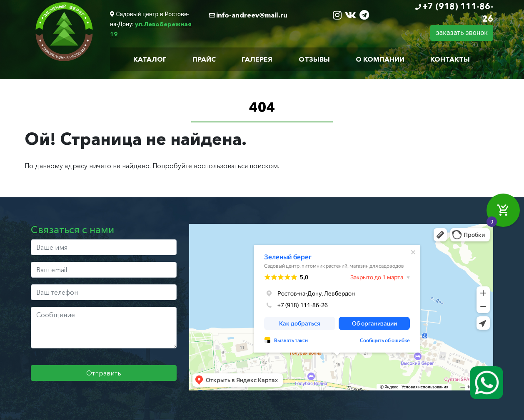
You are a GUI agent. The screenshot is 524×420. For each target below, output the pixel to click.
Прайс (204, 59)
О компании (380, 59)
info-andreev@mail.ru (252, 15)
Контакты (450, 59)
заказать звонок (462, 33)
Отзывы (314, 59)
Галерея (257, 59)
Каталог (150, 59)
